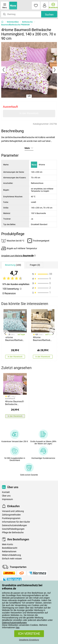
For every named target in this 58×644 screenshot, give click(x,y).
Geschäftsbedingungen (13, 529)
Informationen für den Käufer (16, 522)
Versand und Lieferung (13, 511)
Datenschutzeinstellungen (14, 623)
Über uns (6, 496)
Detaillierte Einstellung (29, 640)
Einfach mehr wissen (12, 559)
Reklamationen (9, 552)
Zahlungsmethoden (11, 515)
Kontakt (6, 492)
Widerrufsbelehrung (11, 555)
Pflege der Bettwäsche (13, 533)
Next (53, 334)
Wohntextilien (13, 22)
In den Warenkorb (29, 113)
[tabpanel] (29, 70)
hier (18, 627)
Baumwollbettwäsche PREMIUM (15, 25)
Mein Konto (8, 544)
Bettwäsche (27, 22)
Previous (5, 334)
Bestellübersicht (10, 548)
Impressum (7, 499)
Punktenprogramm (11, 518)
